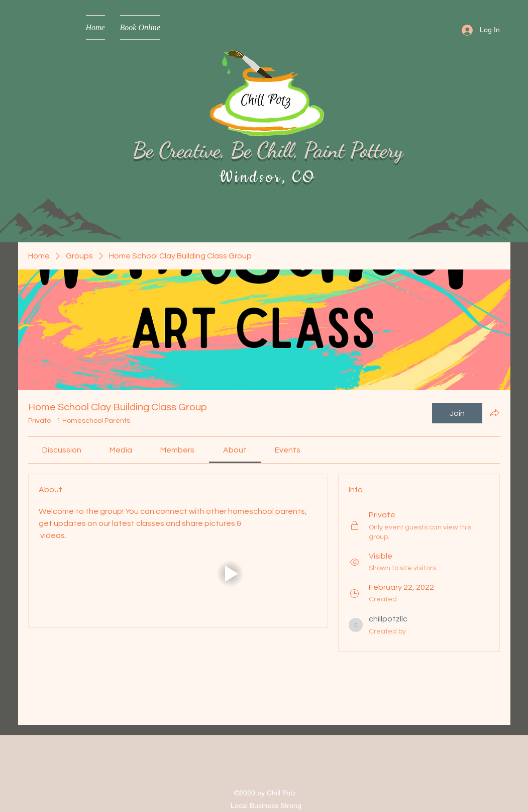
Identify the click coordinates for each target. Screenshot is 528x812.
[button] (230, 573)
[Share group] (494, 413)
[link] (62, 450)
